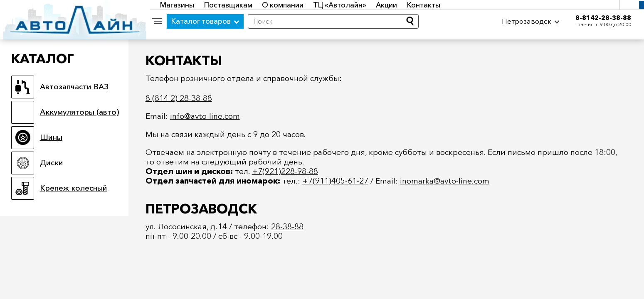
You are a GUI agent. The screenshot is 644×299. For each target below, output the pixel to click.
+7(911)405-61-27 (335, 181)
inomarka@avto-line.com (445, 181)
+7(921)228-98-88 (285, 171)
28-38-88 (287, 226)
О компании (283, 5)
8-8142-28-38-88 (603, 18)
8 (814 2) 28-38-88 (179, 98)
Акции (386, 5)
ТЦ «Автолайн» (340, 5)
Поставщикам (228, 5)
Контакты (424, 5)
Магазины (177, 5)
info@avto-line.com (205, 116)
